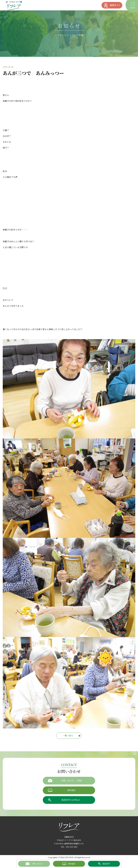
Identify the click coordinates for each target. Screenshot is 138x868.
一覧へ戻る (68, 736)
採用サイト (112, 5)
